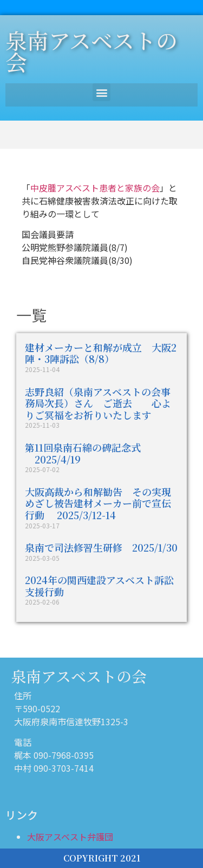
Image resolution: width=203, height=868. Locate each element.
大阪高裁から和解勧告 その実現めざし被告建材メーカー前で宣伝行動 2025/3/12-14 (98, 503)
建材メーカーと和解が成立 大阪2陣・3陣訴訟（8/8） (101, 353)
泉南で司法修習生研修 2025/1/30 (101, 547)
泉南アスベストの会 (91, 51)
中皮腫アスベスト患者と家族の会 (95, 188)
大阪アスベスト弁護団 (70, 837)
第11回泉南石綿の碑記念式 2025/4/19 (83, 453)
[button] (101, 92)
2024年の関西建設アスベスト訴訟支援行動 (99, 586)
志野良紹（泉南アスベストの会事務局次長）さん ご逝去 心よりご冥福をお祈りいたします (98, 403)
